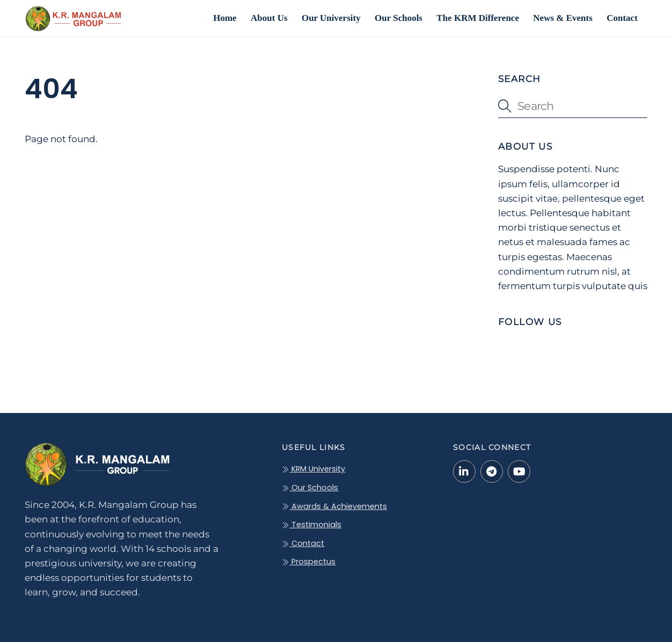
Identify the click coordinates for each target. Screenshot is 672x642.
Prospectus (309, 562)
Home (225, 18)
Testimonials (312, 525)
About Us (269, 18)
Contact (622, 18)
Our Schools (399, 18)
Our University (331, 18)
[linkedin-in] (464, 471)
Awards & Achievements (334, 506)
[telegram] (492, 471)
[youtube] (519, 471)
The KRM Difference (478, 18)
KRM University (313, 469)
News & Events (563, 18)
